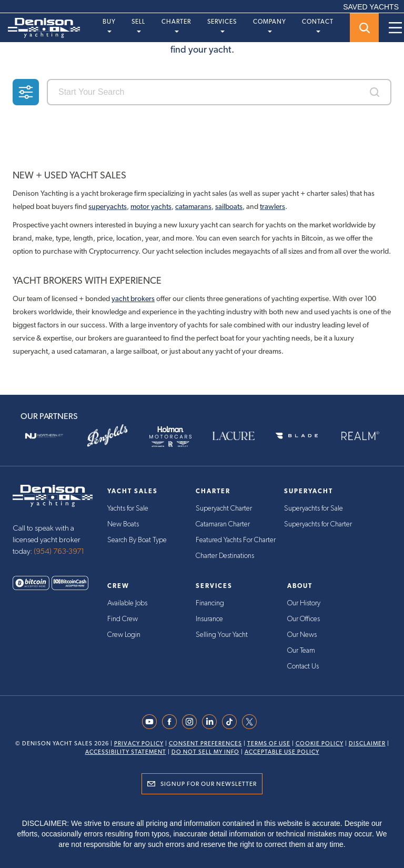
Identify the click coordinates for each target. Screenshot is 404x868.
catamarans (193, 206)
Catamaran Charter (223, 524)
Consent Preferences (205, 744)
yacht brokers (133, 298)
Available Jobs (127, 603)
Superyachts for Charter (318, 524)
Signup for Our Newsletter (209, 784)
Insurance (209, 619)
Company (270, 25)
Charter (176, 25)
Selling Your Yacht (222, 635)
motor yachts (151, 206)
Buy (109, 25)
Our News (302, 635)
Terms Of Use (269, 744)
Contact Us (303, 666)
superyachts (108, 206)
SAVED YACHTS (371, 7)
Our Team (301, 651)
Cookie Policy (320, 744)
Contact (318, 25)
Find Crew (123, 619)
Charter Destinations (225, 556)
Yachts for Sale (128, 508)
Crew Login (124, 635)
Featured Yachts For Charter (236, 540)
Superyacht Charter (224, 508)
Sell (138, 25)
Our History (304, 603)
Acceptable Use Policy (282, 752)
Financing (210, 603)
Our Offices (304, 619)
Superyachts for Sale (314, 508)
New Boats (123, 524)
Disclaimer (367, 744)
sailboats (229, 206)
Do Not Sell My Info (205, 752)
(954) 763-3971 (59, 551)
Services (222, 25)
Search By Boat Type (137, 540)
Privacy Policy (139, 744)
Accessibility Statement (126, 752)
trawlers (272, 206)
